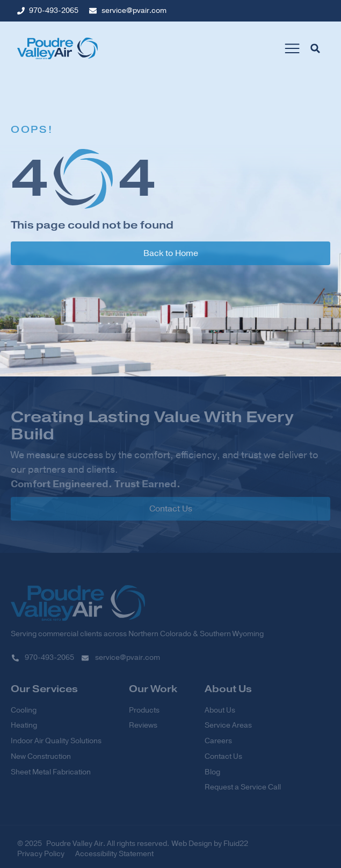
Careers (218, 741)
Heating (24, 725)
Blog (212, 772)
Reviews (143, 725)
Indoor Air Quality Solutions (56, 741)
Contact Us (223, 757)
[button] (292, 49)
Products (144, 710)
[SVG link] (78, 603)
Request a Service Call (243, 787)
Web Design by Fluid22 (210, 844)
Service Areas (228, 725)
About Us (220, 710)
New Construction (41, 757)
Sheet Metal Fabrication (51, 772)
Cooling (24, 710)
